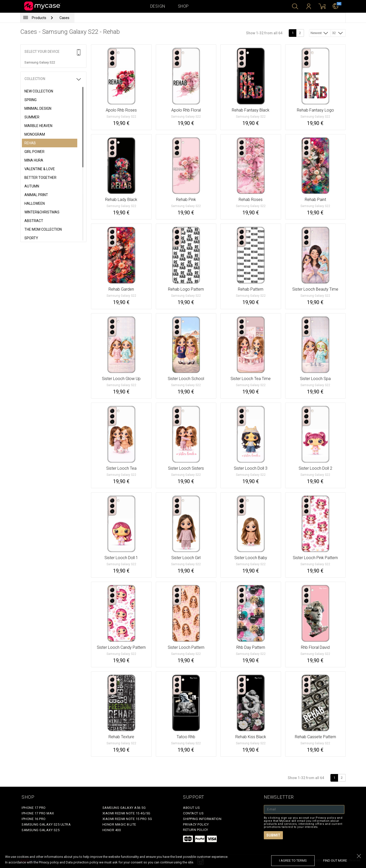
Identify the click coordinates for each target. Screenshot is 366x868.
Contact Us (193, 813)
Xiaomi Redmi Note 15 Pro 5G (127, 819)
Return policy (196, 830)
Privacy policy (196, 824)
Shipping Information (202, 819)
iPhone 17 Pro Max (38, 813)
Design (158, 6)
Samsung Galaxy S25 (41, 830)
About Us (191, 808)
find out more (335, 861)
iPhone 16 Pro (34, 819)
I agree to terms (293, 861)
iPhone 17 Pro (34, 808)
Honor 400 (112, 830)
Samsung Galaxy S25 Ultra (46, 824)
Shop (183, 6)
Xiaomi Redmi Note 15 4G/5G (126, 813)
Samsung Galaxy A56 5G (124, 808)
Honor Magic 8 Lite (119, 824)
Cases (64, 18)
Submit (273, 835)
